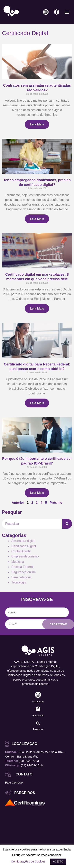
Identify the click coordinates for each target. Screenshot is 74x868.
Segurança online (24, 572)
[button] (67, 12)
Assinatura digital (23, 541)
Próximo (56, 503)
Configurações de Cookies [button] (28, 861)
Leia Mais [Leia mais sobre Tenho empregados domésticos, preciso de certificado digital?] (37, 219)
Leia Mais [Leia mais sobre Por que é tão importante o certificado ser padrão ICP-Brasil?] (37, 493)
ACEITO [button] (58, 862)
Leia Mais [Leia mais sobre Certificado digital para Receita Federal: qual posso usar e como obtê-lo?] (37, 403)
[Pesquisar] (67, 524)
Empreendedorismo (25, 556)
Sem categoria (21, 577)
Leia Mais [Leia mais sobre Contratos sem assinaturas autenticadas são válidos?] (37, 124)
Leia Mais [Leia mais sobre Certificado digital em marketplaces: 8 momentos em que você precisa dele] (37, 308)
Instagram (38, 702)
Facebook (38, 715)
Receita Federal (22, 567)
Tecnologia (19, 582)
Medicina (18, 562)
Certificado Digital (24, 546)
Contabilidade (21, 551)
